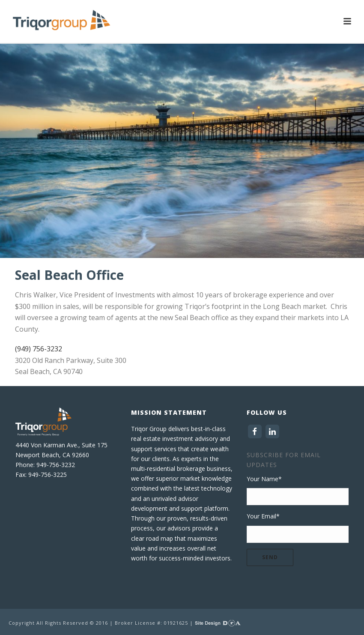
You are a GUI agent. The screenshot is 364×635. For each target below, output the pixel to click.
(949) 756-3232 (39, 349)
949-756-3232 (56, 465)
